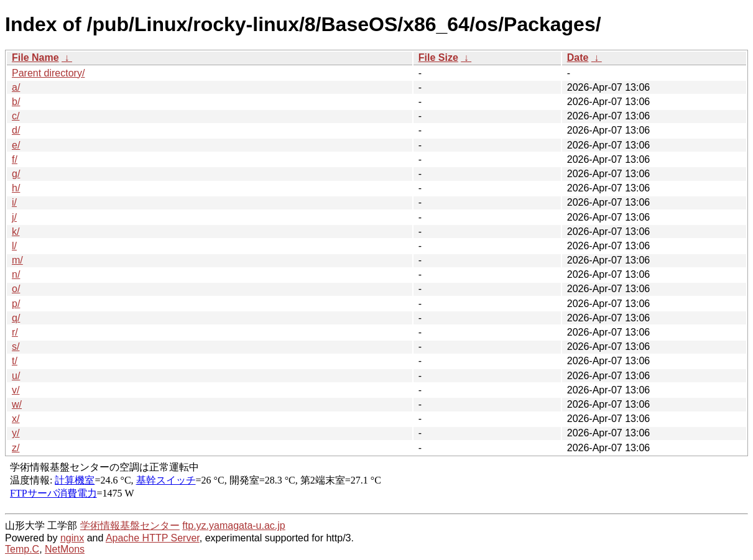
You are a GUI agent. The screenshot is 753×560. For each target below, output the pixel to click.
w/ (17, 404)
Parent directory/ (48, 73)
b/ (16, 102)
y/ (16, 433)
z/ (16, 448)
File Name (35, 57)
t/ (15, 361)
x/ (16, 419)
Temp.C (22, 549)
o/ (16, 289)
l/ (14, 246)
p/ (16, 304)
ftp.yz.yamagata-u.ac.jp (233, 526)
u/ (16, 376)
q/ (16, 318)
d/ (16, 130)
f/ (15, 159)
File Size (438, 57)
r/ (15, 332)
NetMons (65, 549)
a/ (16, 87)
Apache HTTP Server (153, 538)
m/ (17, 260)
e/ (16, 145)
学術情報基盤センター (130, 526)
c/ (16, 116)
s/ (16, 347)
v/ (16, 390)
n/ (16, 274)
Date (578, 57)
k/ (16, 232)
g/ (16, 174)
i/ (14, 202)
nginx (72, 538)
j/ (14, 217)
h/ (16, 188)
